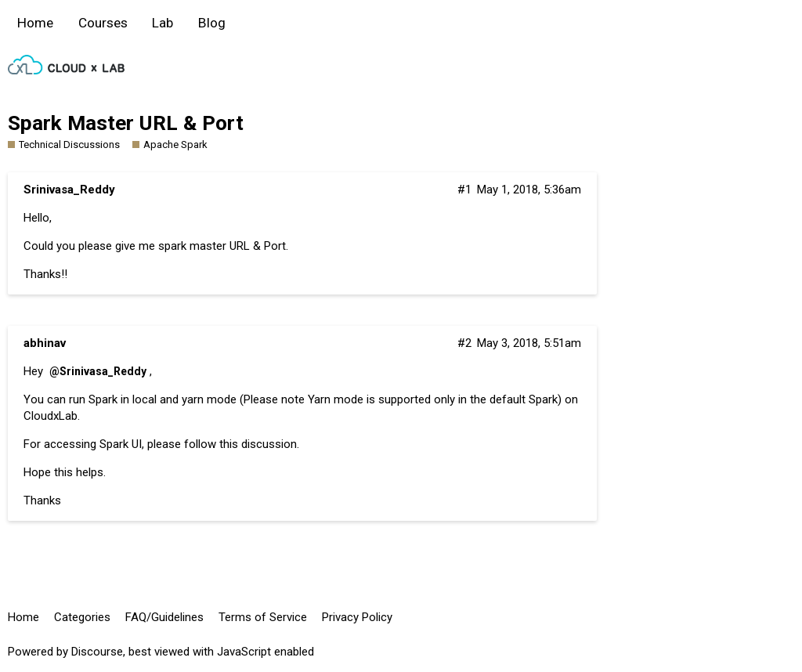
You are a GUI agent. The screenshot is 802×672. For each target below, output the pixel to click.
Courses (103, 23)
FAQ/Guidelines (164, 617)
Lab (163, 23)
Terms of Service (263, 617)
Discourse (97, 652)
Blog (212, 23)
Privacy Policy (357, 617)
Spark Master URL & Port (126, 123)
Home (35, 23)
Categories (82, 617)
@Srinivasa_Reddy (98, 371)
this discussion (258, 444)
